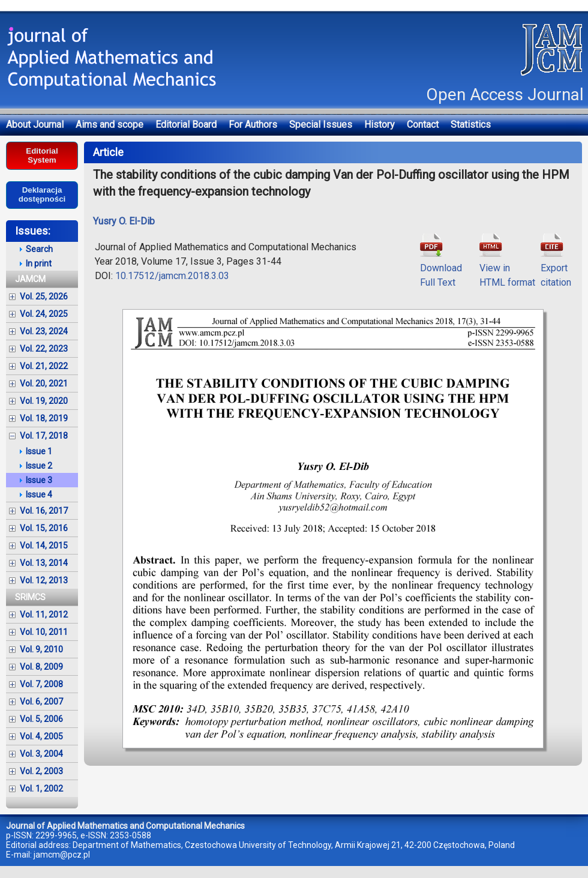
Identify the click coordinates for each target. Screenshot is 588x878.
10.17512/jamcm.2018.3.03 (172, 276)
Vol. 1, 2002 (41, 789)
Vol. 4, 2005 (41, 736)
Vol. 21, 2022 (44, 366)
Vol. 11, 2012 (44, 615)
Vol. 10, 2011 (44, 632)
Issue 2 (39, 466)
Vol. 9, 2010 (41, 649)
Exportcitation (556, 268)
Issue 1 (39, 451)
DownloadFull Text (441, 268)
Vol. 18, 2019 (44, 418)
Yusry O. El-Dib (124, 221)
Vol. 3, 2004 (41, 754)
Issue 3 (39, 480)
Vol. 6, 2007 (41, 702)
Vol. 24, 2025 (44, 314)
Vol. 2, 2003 (41, 771)
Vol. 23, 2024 (44, 331)
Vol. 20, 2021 (44, 383)
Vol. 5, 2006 (41, 719)
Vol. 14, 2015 (44, 546)
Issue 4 (39, 495)
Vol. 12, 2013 (44, 580)
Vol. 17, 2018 (44, 436)
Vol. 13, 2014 (44, 563)
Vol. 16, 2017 (44, 511)
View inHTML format (507, 268)
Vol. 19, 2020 (44, 401)
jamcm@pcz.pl (62, 855)
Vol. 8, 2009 (41, 667)
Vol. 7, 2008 (41, 684)
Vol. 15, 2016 (44, 528)
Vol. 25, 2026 (44, 296)
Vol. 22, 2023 (44, 349)
